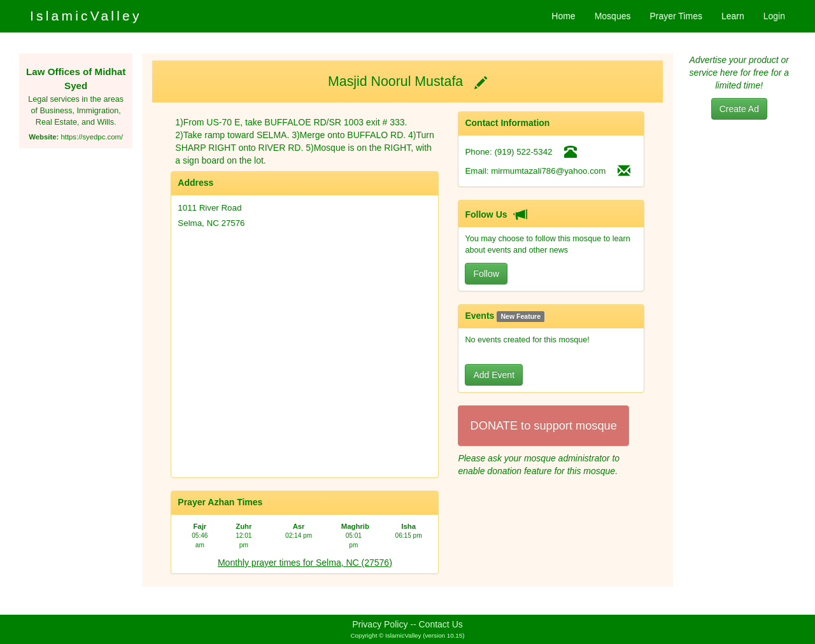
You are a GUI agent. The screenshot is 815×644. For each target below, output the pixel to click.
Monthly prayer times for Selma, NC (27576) (305, 563)
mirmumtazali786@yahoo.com (548, 171)
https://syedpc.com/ (92, 137)
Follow (486, 274)
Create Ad (739, 109)
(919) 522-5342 (523, 152)
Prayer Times (676, 16)
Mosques (613, 16)
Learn (733, 16)
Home (563, 16)
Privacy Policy (380, 624)
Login (774, 16)
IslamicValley (86, 16)
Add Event (494, 375)
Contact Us (441, 624)
